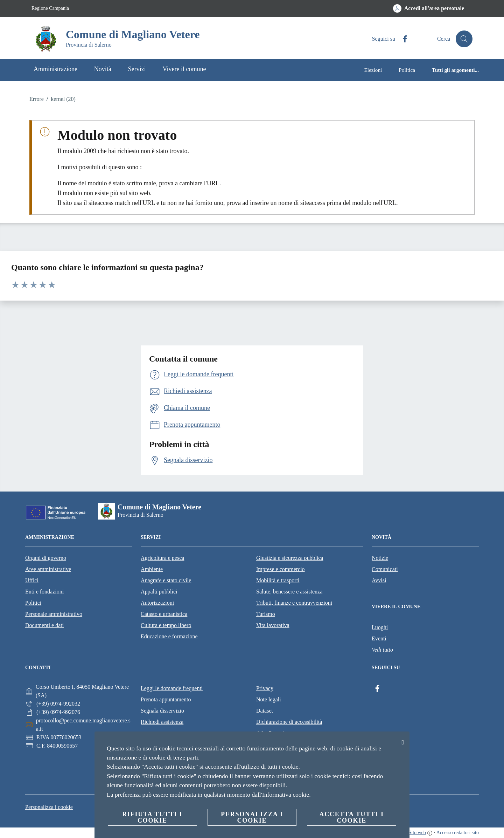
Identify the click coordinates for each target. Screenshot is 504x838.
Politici (33, 603)
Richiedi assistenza (162, 722)
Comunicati (385, 569)
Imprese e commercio (281, 569)
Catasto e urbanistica (164, 614)
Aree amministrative (48, 569)
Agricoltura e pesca (162, 558)
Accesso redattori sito (458, 833)
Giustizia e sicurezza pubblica (290, 558)
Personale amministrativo (54, 614)
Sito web (417, 833)
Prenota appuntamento (166, 699)
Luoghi (380, 627)
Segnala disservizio (162, 711)
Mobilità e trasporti (278, 580)
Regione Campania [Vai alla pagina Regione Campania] (50, 8)
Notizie (380, 558)
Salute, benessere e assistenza (289, 592)
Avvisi (379, 580)
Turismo (266, 614)
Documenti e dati (44, 625)
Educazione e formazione (169, 636)
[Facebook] (402, 39)
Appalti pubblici (159, 592)
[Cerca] (464, 39)
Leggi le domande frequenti (172, 688)
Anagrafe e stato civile (166, 580)
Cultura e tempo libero (166, 625)
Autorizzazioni (157, 603)
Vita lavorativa (273, 625)
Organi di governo (46, 558)
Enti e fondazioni (44, 592)
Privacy (265, 688)
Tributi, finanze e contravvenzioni (294, 603)
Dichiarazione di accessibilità (289, 722)
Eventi (379, 638)
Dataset (265, 711)
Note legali (269, 699)
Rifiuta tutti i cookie (152, 817)
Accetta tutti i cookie (351, 817)
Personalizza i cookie (49, 807)
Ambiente (152, 569)
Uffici (32, 580)
